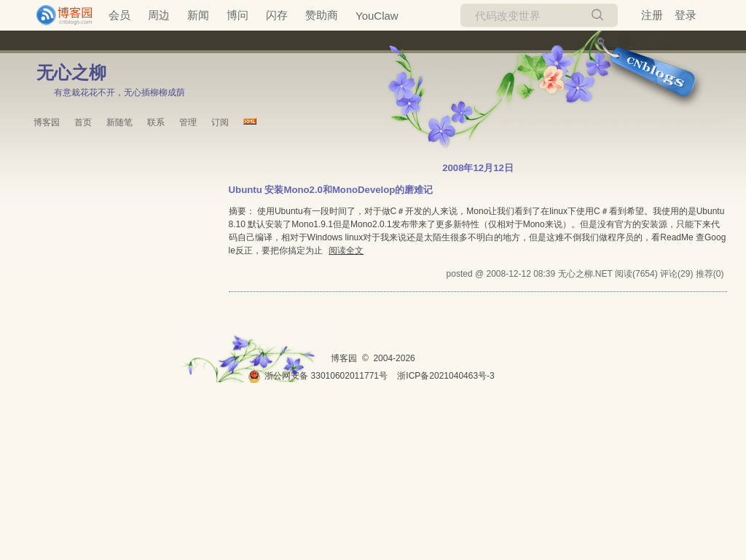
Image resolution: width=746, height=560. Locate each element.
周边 (159, 15)
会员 (119, 15)
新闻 (198, 15)
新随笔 (119, 122)
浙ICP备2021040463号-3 (445, 376)
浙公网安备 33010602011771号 (318, 376)
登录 (686, 15)
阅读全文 (346, 251)
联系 (156, 122)
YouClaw (377, 16)
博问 (237, 15)
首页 (83, 122)
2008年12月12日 (478, 168)
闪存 (277, 15)
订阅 (220, 122)
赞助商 (322, 15)
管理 (188, 122)
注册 (652, 15)
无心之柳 (71, 72)
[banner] (58, 15)
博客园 (47, 122)
